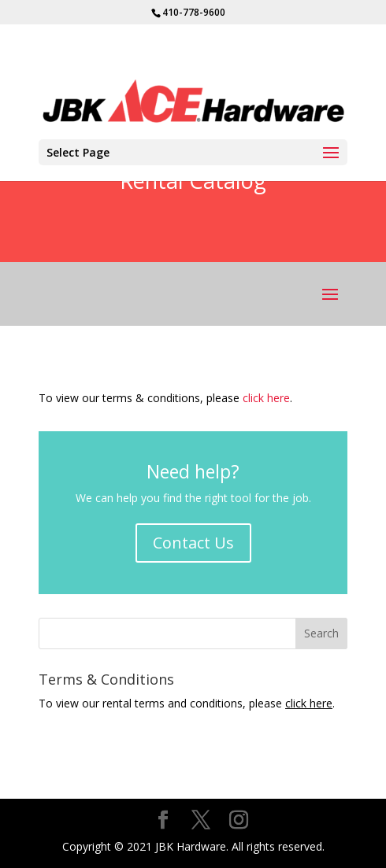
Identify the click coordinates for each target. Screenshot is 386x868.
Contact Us (193, 543)
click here (266, 398)
